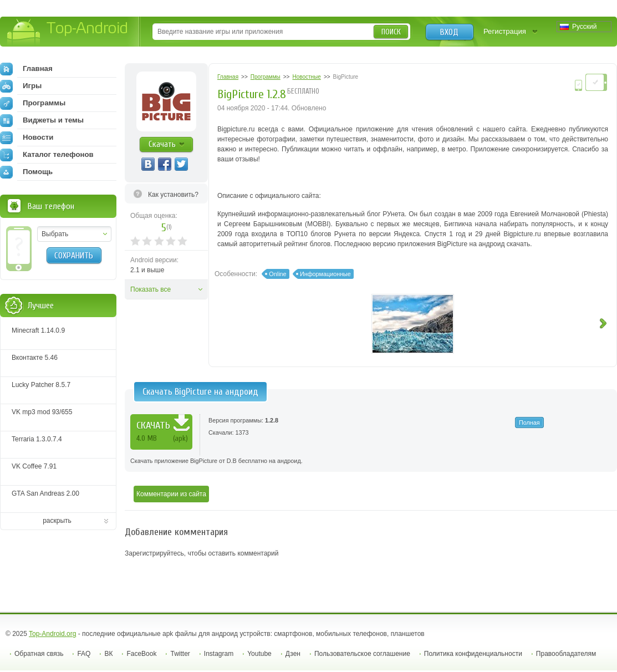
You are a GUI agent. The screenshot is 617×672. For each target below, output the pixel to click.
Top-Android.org (52, 634)
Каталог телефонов (47, 155)
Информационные (325, 274)
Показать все (151, 289)
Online (277, 274)
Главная (26, 69)
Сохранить (74, 256)
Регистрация (505, 31)
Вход (449, 32)
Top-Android (68, 32)
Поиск (391, 32)
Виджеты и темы (42, 120)
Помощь (26, 172)
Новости (27, 138)
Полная (529, 422)
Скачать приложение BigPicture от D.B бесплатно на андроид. (216, 461)
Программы (33, 103)
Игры (21, 86)
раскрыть (57, 521)
